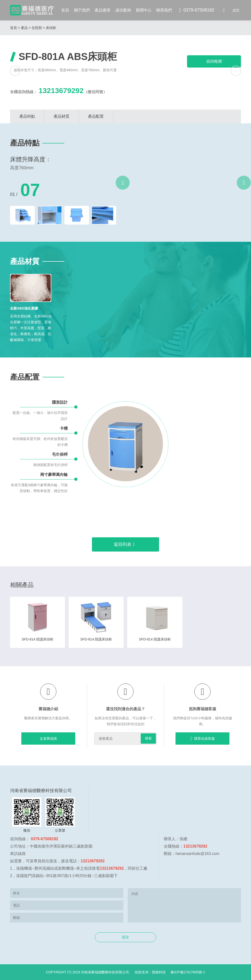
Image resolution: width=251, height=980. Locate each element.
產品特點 (27, 116)
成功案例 (123, 10)
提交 (125, 937)
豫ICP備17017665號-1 (188, 972)
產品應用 (102, 10)
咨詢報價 (214, 61)
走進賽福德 (48, 739)
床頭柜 (51, 28)
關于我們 (82, 10)
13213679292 (61, 91)
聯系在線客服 (203, 739)
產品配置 (96, 116)
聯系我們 (164, 10)
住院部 (37, 28)
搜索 (148, 738)
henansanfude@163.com (197, 854)
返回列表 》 (125, 544)
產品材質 (62, 116)
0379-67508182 (197, 10)
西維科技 (159, 972)
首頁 (65, 10)
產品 (24, 28)
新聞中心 (144, 10)
